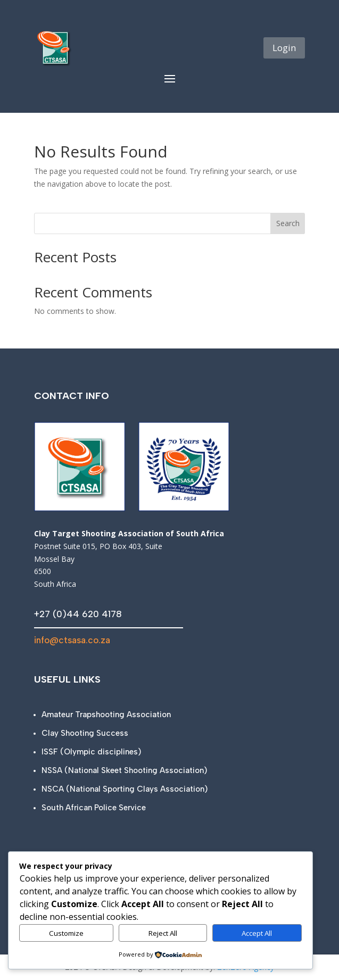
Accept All (257, 933)
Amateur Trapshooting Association (106, 715)
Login (284, 48)
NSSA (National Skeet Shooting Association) (124, 770)
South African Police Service (94, 808)
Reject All (163, 933)
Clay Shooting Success (85, 733)
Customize (66, 933)
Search (288, 223)
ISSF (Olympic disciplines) (91, 752)
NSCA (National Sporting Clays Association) (125, 789)
